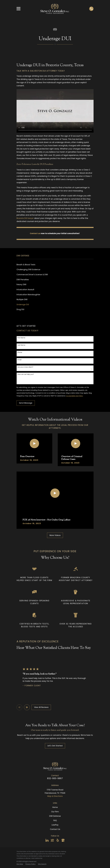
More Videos (55, 535)
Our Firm (55, 812)
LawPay (55, 825)
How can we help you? (26, 374)
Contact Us (55, 829)
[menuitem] (55, 265)
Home (55, 807)
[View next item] (27, 707)
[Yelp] (58, 840)
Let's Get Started (55, 746)
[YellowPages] (52, 840)
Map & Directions (55, 796)
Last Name (21, 345)
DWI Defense (55, 816)
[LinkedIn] (47, 840)
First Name (21, 338)
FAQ (55, 820)
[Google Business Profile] (63, 840)
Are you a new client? (25, 367)
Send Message (26, 403)
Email (19, 360)
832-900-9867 (55, 778)
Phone (20, 352)
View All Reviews (41, 707)
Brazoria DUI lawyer (25, 218)
